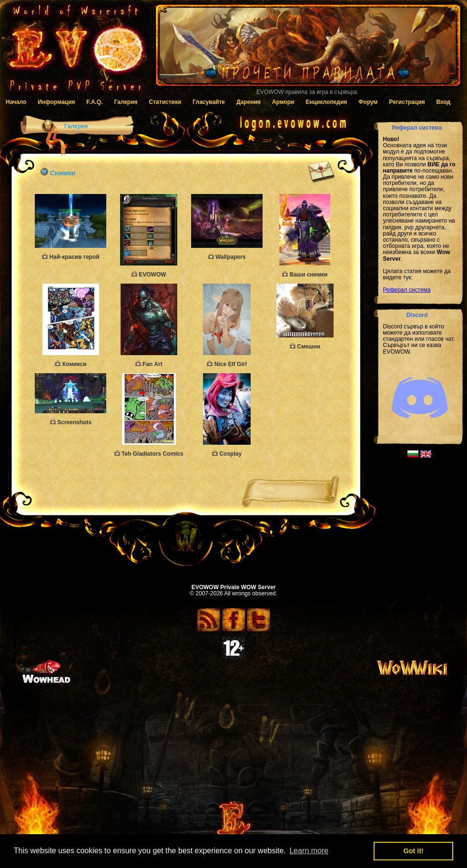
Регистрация (407, 102)
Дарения (249, 102)
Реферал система (407, 290)
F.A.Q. (94, 102)
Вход (444, 102)
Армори (283, 102)
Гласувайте (209, 102)
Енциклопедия (326, 102)
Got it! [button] (414, 851)
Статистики (165, 102)
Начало (16, 102)
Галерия (126, 102)
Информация (56, 102)
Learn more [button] (309, 851)
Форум (368, 102)
